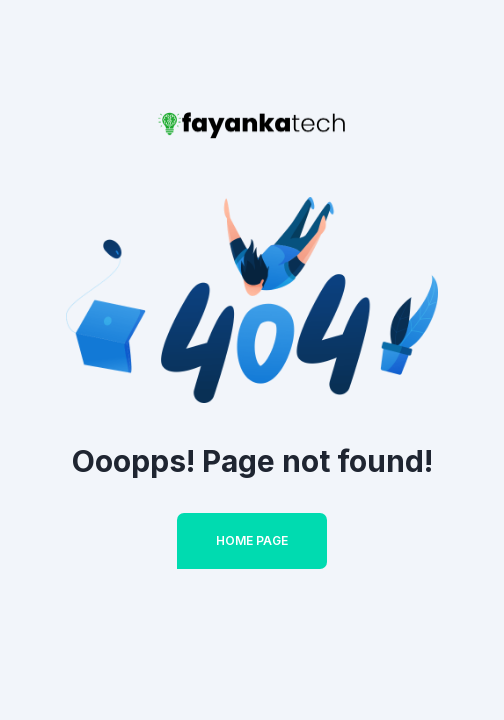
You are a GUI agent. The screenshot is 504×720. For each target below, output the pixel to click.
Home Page (252, 540)
